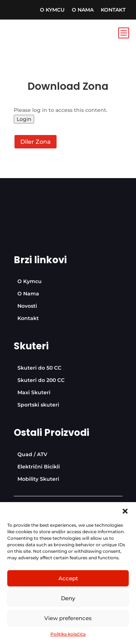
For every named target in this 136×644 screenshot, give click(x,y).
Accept (68, 578)
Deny (68, 598)
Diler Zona (36, 142)
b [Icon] (123, 33)
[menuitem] (52, 10)
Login (24, 119)
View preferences (68, 618)
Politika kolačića (68, 634)
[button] (125, 511)
